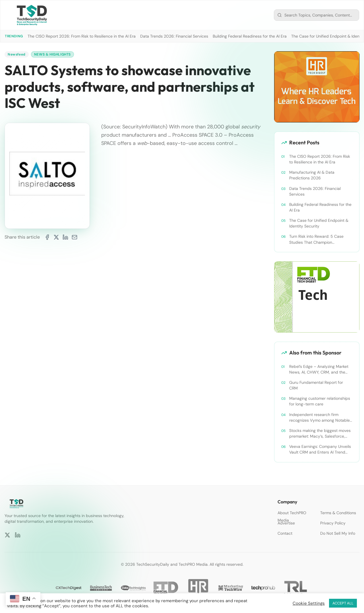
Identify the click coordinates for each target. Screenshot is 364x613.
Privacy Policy (333, 523)
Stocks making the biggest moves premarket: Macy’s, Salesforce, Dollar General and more (320, 433)
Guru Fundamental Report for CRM (316, 385)
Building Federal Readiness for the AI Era (250, 36)
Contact (285, 533)
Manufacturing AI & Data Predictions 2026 (312, 175)
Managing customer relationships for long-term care (320, 401)
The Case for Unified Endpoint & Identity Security (319, 223)
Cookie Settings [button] (309, 603)
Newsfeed (17, 54)
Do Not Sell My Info (338, 533)
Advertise (286, 523)
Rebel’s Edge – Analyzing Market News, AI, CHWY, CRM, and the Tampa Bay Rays (319, 369)
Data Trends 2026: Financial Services (174, 36)
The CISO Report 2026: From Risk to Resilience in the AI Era (82, 36)
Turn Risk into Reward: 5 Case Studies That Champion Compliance (316, 239)
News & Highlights (52, 54)
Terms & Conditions (338, 513)
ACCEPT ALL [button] (343, 603)
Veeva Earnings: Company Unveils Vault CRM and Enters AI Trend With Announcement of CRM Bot (320, 449)
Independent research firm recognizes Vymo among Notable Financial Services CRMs (319, 418)
